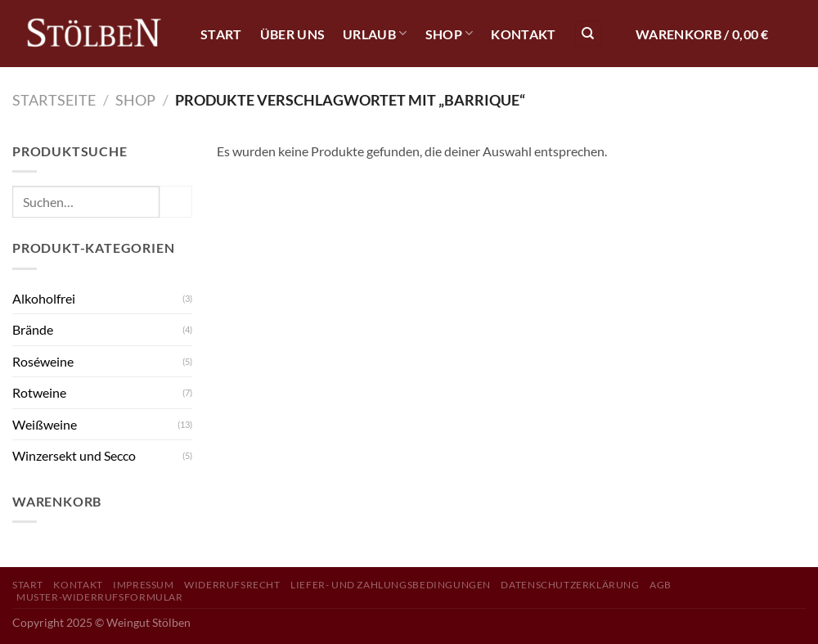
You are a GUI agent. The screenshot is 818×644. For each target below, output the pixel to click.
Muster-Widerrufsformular (100, 597)
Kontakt (523, 34)
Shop (449, 33)
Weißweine (45, 424)
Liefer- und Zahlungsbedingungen (391, 585)
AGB (661, 585)
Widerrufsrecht (232, 585)
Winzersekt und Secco (74, 455)
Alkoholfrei (44, 298)
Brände (33, 329)
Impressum (144, 585)
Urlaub (375, 33)
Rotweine (39, 392)
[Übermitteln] (176, 202)
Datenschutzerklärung (570, 585)
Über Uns (293, 34)
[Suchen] (588, 34)
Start (221, 34)
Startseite (54, 100)
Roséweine (43, 361)
